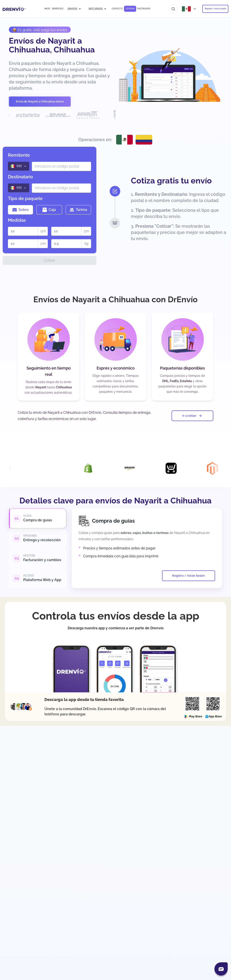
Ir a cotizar (192, 416)
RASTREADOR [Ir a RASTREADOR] (144, 9)
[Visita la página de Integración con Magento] (219, 468)
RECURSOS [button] (98, 9)
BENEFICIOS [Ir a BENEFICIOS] (58, 9)
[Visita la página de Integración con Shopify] (95, 468)
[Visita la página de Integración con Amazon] (136, 468)
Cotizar (50, 260)
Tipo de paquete (25, 198)
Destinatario (20, 177)
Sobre (21, 210)
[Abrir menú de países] (190, 9)
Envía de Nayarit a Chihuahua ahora (40, 101)
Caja (49, 210)
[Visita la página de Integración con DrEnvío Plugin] (53, 468)
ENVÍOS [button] (75, 9)
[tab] (38, 518)
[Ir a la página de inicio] (14, 9)
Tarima (78, 210)
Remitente (19, 155)
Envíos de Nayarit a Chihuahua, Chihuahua (52, 45)
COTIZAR (130, 9)
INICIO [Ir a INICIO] (47, 9)
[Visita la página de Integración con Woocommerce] (12, 468)
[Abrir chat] (221, 969)
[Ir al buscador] (173, 9)
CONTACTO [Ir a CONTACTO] (117, 9)
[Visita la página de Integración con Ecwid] (178, 468)
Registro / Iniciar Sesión (215, 9)
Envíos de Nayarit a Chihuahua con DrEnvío (115, 299)
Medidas (17, 220)
